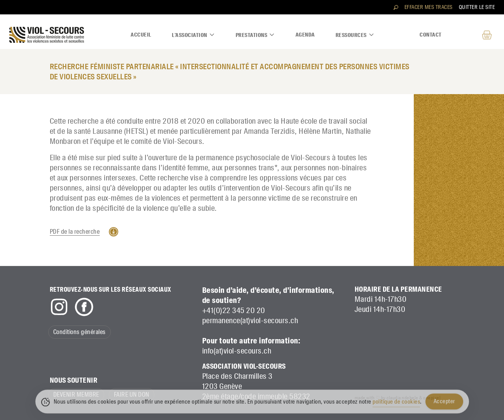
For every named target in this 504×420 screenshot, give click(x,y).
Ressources (355, 35)
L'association (193, 35)
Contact (431, 35)
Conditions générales (80, 332)
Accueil (141, 35)
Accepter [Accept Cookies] (444, 404)
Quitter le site (477, 7)
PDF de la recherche (75, 232)
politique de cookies (396, 405)
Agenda (305, 35)
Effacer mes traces (429, 7)
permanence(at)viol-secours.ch (250, 320)
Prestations (255, 35)
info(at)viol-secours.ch (237, 351)
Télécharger (114, 232)
